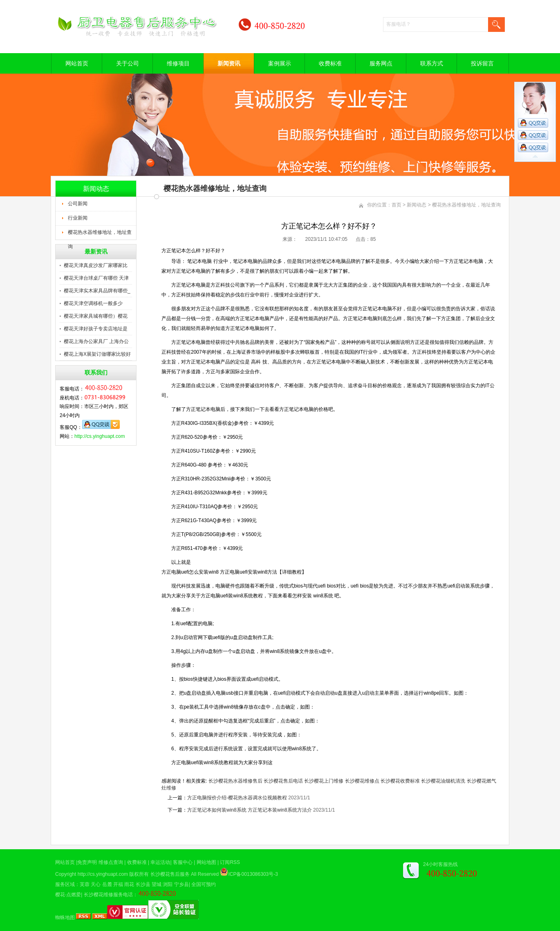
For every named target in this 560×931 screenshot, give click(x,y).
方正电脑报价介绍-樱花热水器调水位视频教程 (237, 798)
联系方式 (432, 63)
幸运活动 (160, 862)
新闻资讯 (229, 63)
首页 (396, 205)
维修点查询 (111, 862)
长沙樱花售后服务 (170, 874)
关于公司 (128, 63)
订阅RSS (230, 862)
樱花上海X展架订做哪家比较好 (97, 354)
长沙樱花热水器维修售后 (235, 781)
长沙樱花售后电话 (283, 781)
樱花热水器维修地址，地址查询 (100, 235)
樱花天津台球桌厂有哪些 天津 (96, 278)
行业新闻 (78, 218)
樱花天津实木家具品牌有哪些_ (97, 291)
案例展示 (280, 63)
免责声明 (87, 862)
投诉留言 (482, 63)
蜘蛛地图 (65, 918)
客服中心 (183, 862)
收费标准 (330, 63)
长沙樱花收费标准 (400, 781)
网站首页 (77, 63)
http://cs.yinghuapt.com (100, 436)
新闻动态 (417, 205)
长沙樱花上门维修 (324, 781)
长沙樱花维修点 (362, 781)
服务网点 (381, 63)
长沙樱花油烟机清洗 (443, 781)
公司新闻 (78, 204)
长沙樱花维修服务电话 (108, 895)
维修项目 (178, 63)
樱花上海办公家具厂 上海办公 (96, 341)
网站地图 (206, 862)
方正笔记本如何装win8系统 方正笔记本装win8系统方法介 (250, 810)
